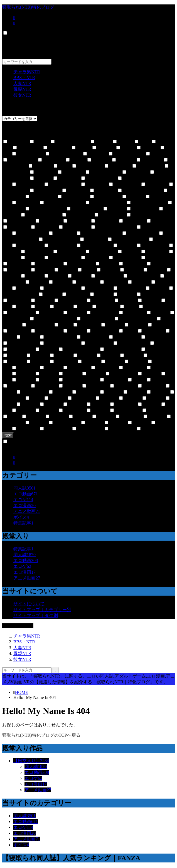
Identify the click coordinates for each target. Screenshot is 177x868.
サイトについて (29, 604)
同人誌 (24, 488)
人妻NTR (22, 83)
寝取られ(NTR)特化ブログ (28, 7)
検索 (8, 435)
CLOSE (10, 39)
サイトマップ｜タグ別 (36, 615)
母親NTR (22, 89)
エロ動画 (26, 494)
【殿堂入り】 (31, 761)
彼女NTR (22, 95)
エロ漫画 (24, 506)
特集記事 (23, 523)
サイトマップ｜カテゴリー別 (42, 610)
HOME (22, 692)
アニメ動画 (27, 511)
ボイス (21, 517)
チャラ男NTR (27, 72)
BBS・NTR (24, 78)
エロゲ (23, 500)
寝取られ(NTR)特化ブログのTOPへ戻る (41, 735)
